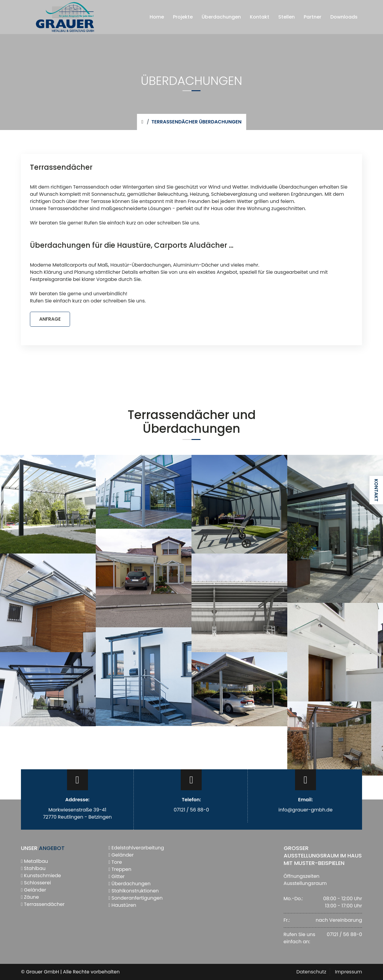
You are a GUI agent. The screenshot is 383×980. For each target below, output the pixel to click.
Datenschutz (311, 972)
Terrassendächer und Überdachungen (192, 422)
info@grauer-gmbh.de (305, 810)
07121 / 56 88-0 (191, 810)
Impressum (348, 972)
